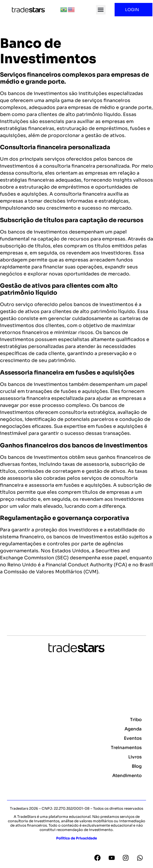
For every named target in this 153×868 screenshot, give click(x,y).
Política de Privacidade (76, 838)
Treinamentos (126, 747)
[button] (101, 10)
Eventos (133, 738)
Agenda (133, 729)
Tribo (136, 719)
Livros (135, 757)
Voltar (10, 601)
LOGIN (134, 10)
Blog (137, 766)
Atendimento (127, 775)
